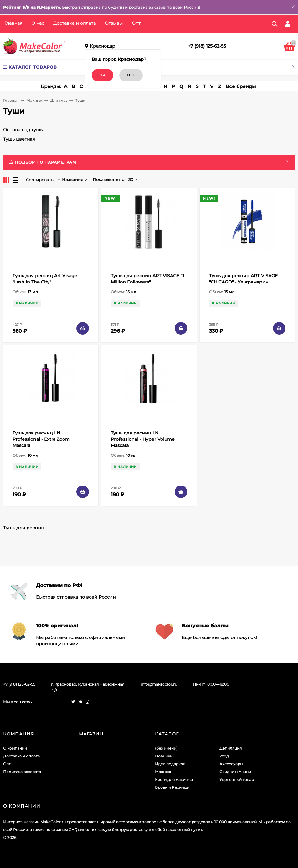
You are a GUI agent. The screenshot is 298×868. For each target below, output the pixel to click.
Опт (136, 23)
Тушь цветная (19, 139)
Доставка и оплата (74, 23)
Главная (13, 23)
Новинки (164, 756)
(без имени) (166, 748)
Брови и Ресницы (172, 787)
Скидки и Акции (235, 772)
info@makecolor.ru (159, 684)
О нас (38, 23)
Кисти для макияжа (174, 780)
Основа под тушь (23, 130)
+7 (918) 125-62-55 (207, 46)
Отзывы (114, 23)
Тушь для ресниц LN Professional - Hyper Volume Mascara (143, 439)
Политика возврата (22, 772)
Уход (224, 756)
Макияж (34, 100)
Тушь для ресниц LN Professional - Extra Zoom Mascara (41, 439)
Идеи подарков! (171, 764)
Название (70, 179)
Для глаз (59, 100)
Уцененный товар (237, 780)
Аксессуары (231, 764)
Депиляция (231, 748)
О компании (15, 748)
